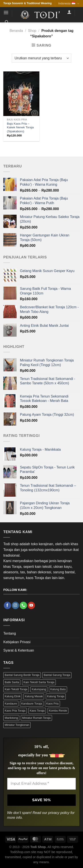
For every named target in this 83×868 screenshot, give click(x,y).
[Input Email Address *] (41, 784)
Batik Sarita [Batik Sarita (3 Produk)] (12, 682)
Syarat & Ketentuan (19, 650)
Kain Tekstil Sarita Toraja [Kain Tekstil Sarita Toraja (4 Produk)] (39, 682)
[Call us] (23, 605)
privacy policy (59, 813)
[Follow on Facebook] (7, 605)
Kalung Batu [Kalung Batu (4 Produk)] (58, 689)
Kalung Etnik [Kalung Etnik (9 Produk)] (13, 696)
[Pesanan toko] (41, 58)
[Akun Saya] (69, 12)
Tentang (10, 633)
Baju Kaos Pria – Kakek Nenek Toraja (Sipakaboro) (20, 127)
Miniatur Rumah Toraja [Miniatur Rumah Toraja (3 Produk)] (36, 718)
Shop (32, 31)
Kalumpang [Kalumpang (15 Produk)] (39, 689)
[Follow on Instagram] (15, 605)
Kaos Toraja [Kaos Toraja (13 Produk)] (37, 711)
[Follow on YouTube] (31, 605)
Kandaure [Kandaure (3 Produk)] (11, 704)
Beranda (16, 31)
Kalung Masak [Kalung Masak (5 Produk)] (34, 696)
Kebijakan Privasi (17, 642)
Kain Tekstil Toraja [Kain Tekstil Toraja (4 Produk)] (16, 689)
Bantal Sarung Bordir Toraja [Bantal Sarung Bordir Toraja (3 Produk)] (22, 675)
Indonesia (69, 4)
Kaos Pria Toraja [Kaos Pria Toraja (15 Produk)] (15, 711)
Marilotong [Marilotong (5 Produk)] (11, 718)
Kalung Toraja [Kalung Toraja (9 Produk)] (56, 696)
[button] (6, 12)
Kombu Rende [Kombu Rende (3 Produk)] (58, 711)
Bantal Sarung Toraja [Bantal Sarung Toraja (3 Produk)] (57, 675)
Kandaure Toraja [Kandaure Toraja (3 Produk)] (32, 704)
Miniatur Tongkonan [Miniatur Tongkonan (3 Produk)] (17, 725)
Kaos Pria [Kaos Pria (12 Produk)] (52, 704)
